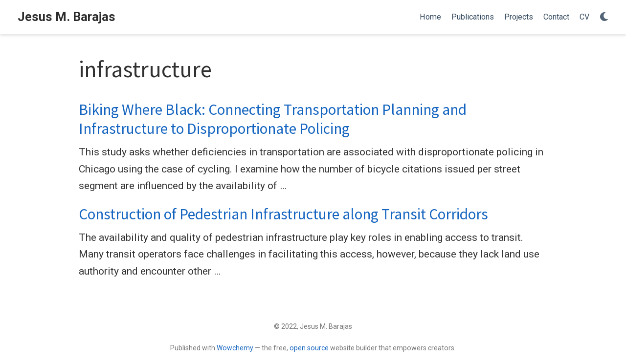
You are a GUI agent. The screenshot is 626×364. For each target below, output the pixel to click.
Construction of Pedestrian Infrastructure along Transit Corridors (283, 214)
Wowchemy (235, 348)
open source (309, 348)
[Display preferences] (604, 17)
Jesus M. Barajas (67, 17)
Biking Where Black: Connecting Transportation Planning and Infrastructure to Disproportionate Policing (273, 119)
